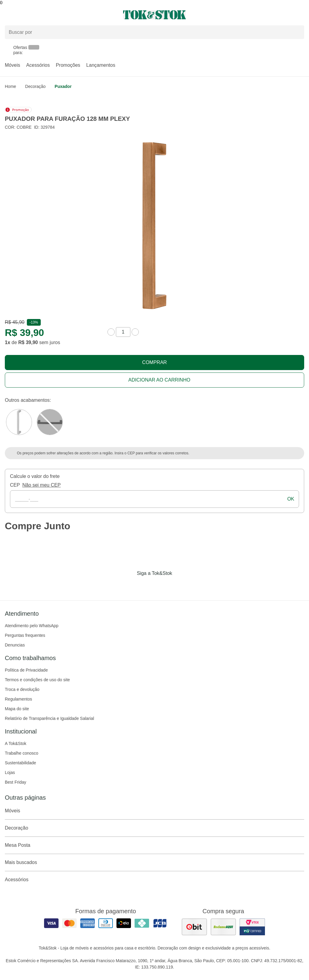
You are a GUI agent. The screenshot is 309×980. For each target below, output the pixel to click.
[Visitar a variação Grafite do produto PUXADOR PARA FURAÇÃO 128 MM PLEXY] (50, 422)
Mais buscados (154, 862)
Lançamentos (101, 65)
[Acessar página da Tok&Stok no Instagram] (146, 586)
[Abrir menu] (51, 15)
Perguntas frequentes (25, 635)
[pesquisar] (297, 32)
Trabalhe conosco (22, 753)
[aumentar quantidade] (135, 332)
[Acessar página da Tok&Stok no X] (180, 586)
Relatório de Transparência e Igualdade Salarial (49, 718)
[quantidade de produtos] (123, 332)
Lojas (10, 772)
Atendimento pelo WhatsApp (32, 626)
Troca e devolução (22, 689)
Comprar (154, 362)
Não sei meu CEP (41, 485)
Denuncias (15, 645)
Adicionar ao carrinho (159, 380)
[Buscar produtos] (154, 32)
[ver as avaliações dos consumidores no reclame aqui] (223, 927)
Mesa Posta (154, 845)
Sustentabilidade (21, 763)
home (10, 86)
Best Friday (16, 782)
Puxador (63, 86)
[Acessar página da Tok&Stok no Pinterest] (163, 586)
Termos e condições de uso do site (37, 680)
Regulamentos (18, 699)
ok (291, 499)
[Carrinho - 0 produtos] (301, 15)
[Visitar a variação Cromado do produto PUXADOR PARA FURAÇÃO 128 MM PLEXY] (19, 422)
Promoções (68, 65)
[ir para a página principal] (154, 15)
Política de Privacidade (26, 670)
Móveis (13, 65)
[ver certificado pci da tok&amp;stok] (252, 927)
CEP (15, 485)
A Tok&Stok (16, 743)
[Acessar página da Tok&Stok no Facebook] (129, 586)
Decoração (35, 86)
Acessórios (38, 65)
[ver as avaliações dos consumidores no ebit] (194, 927)
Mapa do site (17, 709)
